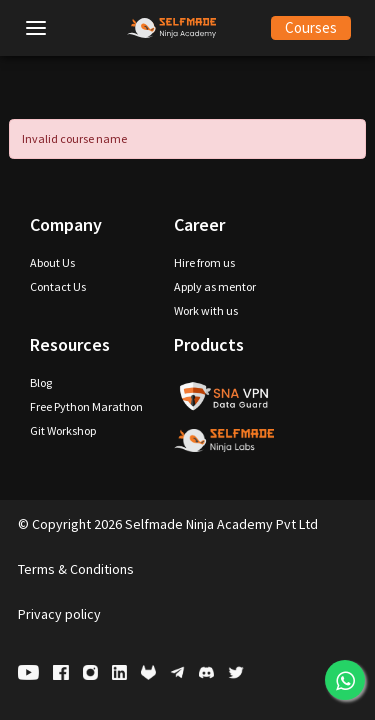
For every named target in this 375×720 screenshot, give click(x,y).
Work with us (206, 310)
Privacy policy (59, 614)
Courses (311, 27)
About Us (52, 262)
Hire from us (204, 262)
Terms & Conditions (76, 569)
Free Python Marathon (86, 406)
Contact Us (58, 286)
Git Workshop (63, 430)
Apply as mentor (215, 286)
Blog (41, 382)
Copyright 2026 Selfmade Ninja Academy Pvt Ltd (168, 524)
